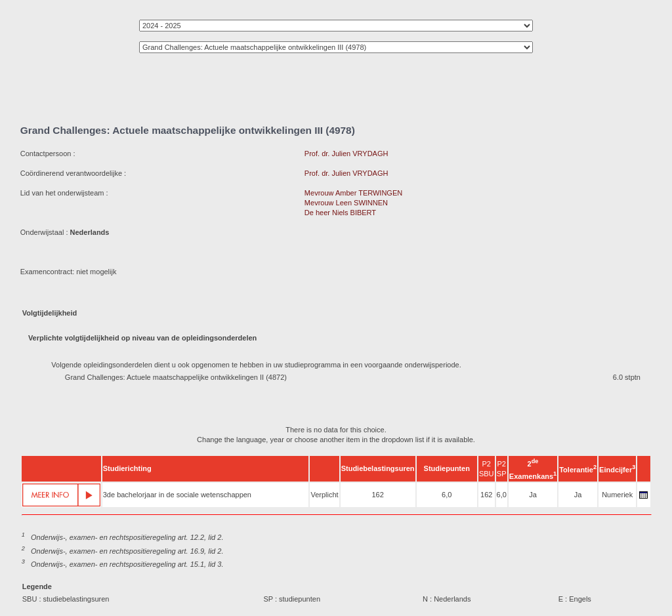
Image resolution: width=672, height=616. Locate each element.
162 (377, 495)
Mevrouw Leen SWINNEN (346, 203)
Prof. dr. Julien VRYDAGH (346, 154)
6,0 (447, 495)
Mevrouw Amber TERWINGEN (353, 193)
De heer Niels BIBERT (340, 213)
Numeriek (617, 495)
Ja (533, 495)
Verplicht (324, 495)
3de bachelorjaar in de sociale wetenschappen (177, 495)
